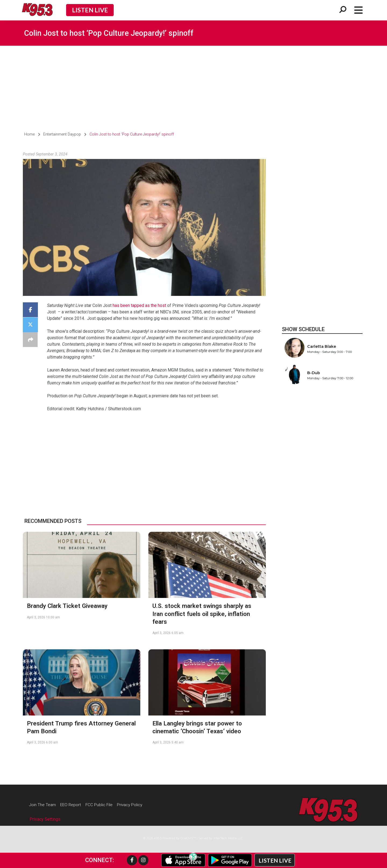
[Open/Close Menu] (359, 10)
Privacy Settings (45, 820)
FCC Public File (104, 805)
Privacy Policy (136, 805)
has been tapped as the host (139, 305)
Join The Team (44, 805)
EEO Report (74, 805)
